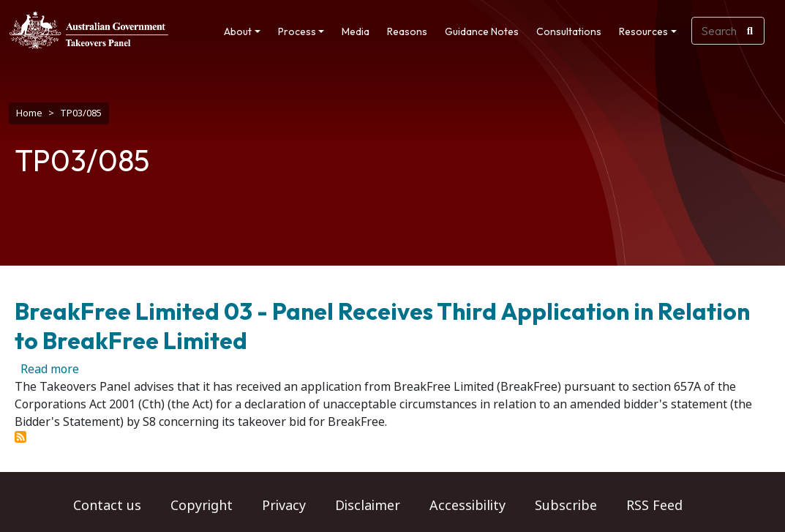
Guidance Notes (482, 31)
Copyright (202, 506)
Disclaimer (368, 506)
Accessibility (467, 506)
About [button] (238, 31)
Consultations (569, 31)
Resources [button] (643, 31)
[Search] (750, 31)
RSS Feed (654, 506)
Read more (50, 369)
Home (29, 113)
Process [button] (297, 31)
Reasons (407, 31)
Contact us (107, 506)
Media (356, 31)
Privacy (284, 506)
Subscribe (566, 506)
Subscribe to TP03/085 (20, 437)
